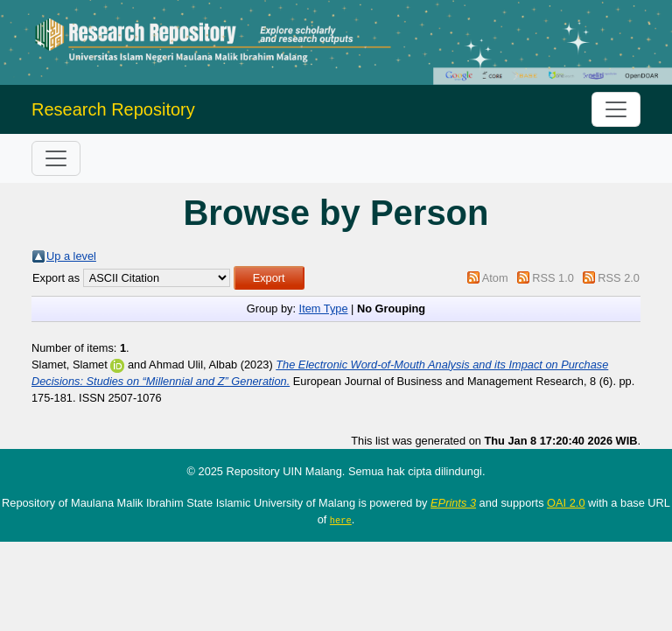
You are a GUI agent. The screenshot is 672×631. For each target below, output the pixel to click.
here (341, 520)
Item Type (324, 308)
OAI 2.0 (566, 503)
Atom (495, 278)
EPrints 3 (453, 503)
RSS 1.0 (553, 278)
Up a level (71, 256)
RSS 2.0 (619, 278)
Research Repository (113, 109)
